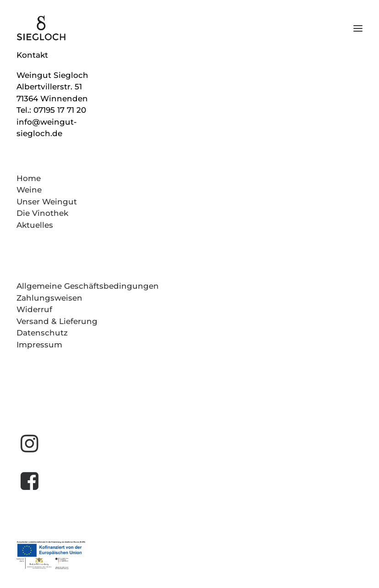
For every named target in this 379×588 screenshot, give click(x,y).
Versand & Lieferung (57, 321)
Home (29, 178)
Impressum (39, 345)
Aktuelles (35, 225)
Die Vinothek (42, 213)
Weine (29, 190)
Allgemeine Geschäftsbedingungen (88, 286)
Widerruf (34, 309)
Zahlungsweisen (49, 298)
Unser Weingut (47, 202)
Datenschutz (42, 333)
